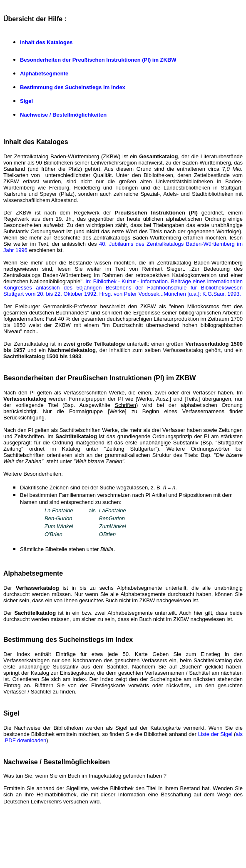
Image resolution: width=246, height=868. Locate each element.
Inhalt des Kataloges (46, 42)
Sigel (26, 101)
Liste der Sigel (215, 734)
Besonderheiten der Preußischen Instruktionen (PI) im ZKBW (98, 60)
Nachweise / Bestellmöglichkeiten (63, 115)
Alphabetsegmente (44, 74)
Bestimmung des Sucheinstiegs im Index (73, 87)
